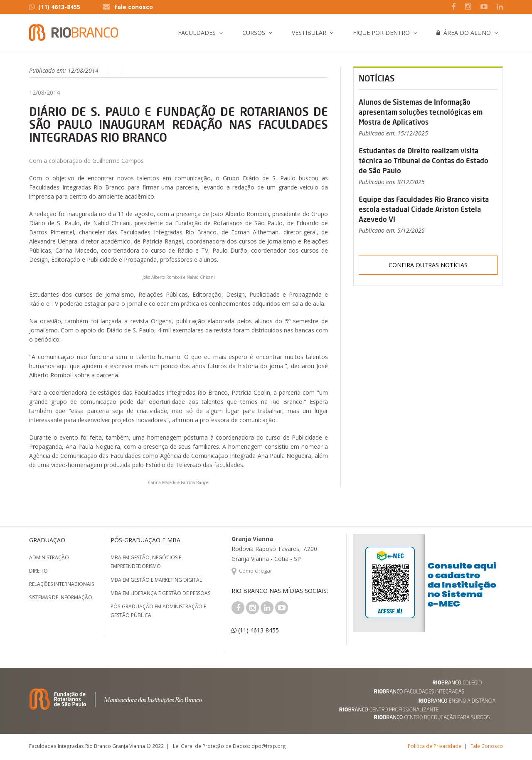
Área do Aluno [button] (464, 33)
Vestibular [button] (309, 33)
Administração (49, 557)
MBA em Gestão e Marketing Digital (156, 580)
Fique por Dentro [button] (381, 33)
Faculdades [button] (197, 33)
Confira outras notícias (428, 265)
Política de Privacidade (435, 746)
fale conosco (134, 7)
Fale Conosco (487, 746)
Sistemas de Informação (61, 597)
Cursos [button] (254, 33)
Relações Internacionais (62, 584)
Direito (38, 571)
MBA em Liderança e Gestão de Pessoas (160, 593)
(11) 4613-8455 (55, 7)
